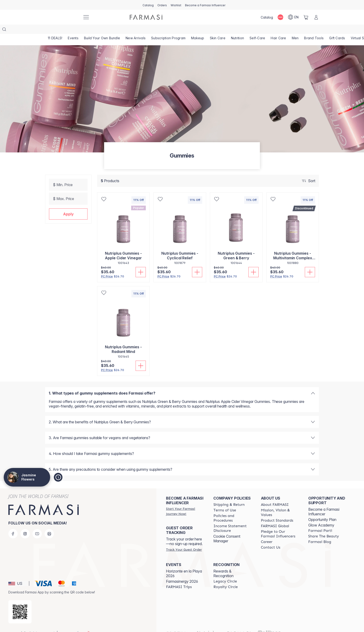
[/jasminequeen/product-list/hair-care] (281, 30)
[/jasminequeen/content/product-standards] (277, 511)
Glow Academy (321, 516)
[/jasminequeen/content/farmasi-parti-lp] (320, 521)
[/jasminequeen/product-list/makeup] (199, 30)
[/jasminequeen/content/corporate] (275, 517)
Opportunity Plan (322, 510)
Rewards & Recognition (223, 564)
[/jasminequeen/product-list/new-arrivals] (137, 30)
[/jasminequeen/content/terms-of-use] (225, 501)
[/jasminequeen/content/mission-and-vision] (280, 503)
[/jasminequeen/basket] (306, 17)
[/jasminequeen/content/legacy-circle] (225, 572)
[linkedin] (49, 524)
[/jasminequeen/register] (162, 5)
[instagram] (25, 524)
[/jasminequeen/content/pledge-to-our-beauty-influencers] (280, 525)
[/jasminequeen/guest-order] (184, 540)
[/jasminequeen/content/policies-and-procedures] (233, 509)
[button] (68, 205)
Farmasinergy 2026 (182, 572)
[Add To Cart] (141, 263)
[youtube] (37, 524)
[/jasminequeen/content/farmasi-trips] (179, 578)
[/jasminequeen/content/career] (267, 533)
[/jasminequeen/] (61, 17)
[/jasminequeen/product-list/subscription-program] (170, 30)
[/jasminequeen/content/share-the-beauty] (324, 527)
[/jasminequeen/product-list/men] (298, 30)
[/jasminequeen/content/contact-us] (271, 538)
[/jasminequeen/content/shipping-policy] (229, 495)
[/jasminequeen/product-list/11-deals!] (55, 30)
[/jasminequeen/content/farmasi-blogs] (320, 533)
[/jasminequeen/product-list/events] (74, 30)
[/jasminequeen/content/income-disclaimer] (233, 519)
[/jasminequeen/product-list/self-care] (260, 30)
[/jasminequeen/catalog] (148, 5)
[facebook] (13, 524)
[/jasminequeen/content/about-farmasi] (275, 495)
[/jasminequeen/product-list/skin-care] (219, 30)
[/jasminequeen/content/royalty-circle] (226, 578)
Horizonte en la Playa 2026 (184, 564)
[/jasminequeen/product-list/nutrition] (240, 30)
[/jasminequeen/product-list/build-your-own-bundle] (103, 30)
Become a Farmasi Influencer (324, 502)
